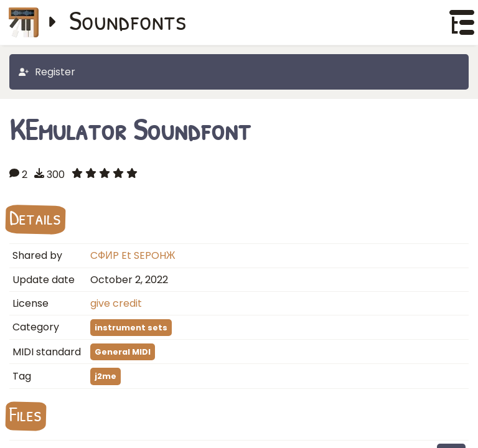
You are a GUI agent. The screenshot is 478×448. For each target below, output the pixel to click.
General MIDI (123, 352)
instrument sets (131, 328)
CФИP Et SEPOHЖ (133, 255)
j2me (105, 376)
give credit (116, 303)
